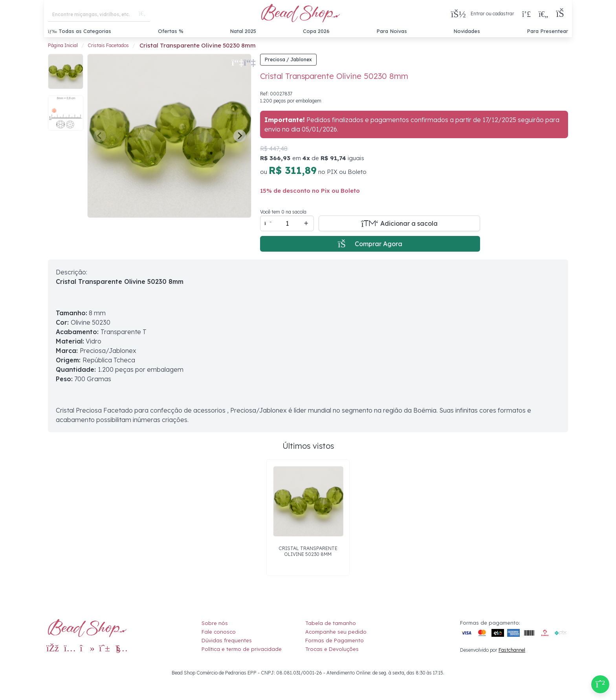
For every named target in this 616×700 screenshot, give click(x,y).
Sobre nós (215, 623)
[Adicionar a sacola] (399, 223)
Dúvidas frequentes (227, 640)
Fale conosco (219, 632)
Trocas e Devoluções (332, 649)
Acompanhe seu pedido (336, 632)
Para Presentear (547, 31)
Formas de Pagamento (335, 640)
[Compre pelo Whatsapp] (600, 684)
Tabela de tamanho (331, 623)
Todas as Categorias (80, 31)
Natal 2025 (243, 31)
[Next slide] (240, 136)
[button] (562, 14)
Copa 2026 (316, 31)
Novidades (467, 31)
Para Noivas (392, 31)
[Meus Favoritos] (543, 14)
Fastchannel (512, 650)
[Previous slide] (100, 136)
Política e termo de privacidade (242, 649)
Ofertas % (171, 31)
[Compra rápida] (526, 14)
